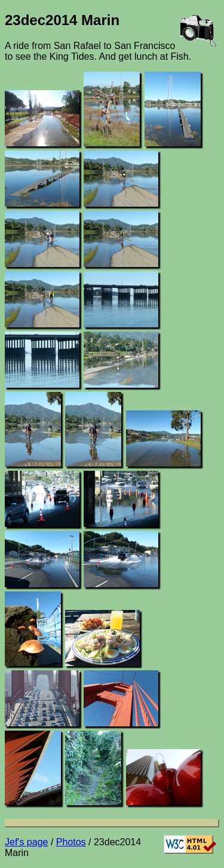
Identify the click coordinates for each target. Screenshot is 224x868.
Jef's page (26, 842)
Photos (71, 842)
